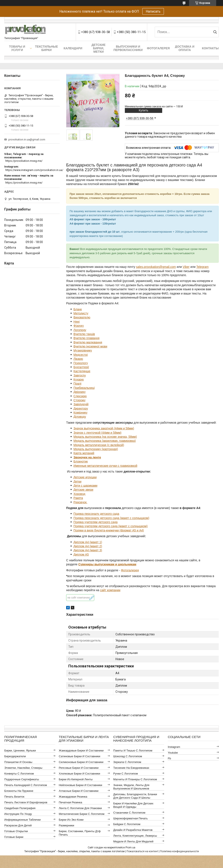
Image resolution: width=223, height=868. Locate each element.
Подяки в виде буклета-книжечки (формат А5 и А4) (109, 530)
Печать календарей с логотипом (26, 785)
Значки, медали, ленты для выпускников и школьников (131, 787)
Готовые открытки (16, 831)
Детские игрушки (85, 477)
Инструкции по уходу (18, 814)
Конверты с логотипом (19, 774)
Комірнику (80, 413)
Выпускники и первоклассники (128, 48)
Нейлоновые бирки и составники (80, 785)
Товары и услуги (17, 48)
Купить (143, 110)
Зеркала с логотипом (127, 762)
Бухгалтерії (81, 367)
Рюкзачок (80, 502)
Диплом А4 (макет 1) (88, 542)
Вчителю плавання (86, 338)
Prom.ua (130, 848)
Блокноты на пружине (19, 791)
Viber (186, 267)
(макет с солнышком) (134, 518)
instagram (174, 747)
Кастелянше (82, 371)
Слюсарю (80, 396)
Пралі (77, 384)
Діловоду (80, 417)
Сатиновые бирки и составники (79, 756)
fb (169, 758)
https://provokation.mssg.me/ (24, 161)
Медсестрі (81, 355)
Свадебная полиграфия (20, 808)
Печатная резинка (70, 802)
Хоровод (79, 494)
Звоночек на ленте (87, 457)
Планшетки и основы (18, 762)
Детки (77, 481)
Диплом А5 (81, 554)
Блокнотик (81, 461)
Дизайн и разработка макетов (133, 830)
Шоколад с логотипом (128, 756)
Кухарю (79, 379)
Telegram (203, 267)
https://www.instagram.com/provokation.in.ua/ (34, 170)
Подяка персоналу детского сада (96, 514)
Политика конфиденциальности (179, 851)
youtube (173, 753)
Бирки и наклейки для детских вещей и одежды (133, 805)
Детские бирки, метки (99, 48)
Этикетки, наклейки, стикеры (23, 768)
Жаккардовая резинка (73, 797)
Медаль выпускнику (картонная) (96, 449)
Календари (73, 48)
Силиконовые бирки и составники (81, 762)
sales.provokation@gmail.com (156, 267)
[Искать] (215, 32)
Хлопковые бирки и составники (79, 774)
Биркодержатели (15, 756)
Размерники (66, 825)
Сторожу (79, 400)
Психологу (81, 363)
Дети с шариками (85, 486)
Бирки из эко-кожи (71, 820)
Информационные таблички (22, 820)
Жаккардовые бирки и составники (81, 751)
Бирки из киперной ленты (76, 779)
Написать (153, 11)
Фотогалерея (158, 48)
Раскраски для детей (18, 825)
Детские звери (83, 490)
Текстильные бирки (47, 48)
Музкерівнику (83, 350)
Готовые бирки (14, 837)
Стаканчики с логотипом (129, 813)
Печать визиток (14, 797)
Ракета (78, 498)
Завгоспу (80, 375)
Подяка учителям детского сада (95, 522)
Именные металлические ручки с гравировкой (105, 466)
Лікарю (78, 359)
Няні (77, 322)
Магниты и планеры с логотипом (135, 779)
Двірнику (79, 392)
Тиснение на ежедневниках (131, 768)
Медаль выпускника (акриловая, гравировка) (105, 441)
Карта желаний (84, 453)
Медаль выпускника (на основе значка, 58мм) (105, 437)
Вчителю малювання (88, 342)
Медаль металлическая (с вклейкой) (99, 445)
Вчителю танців (84, 334)
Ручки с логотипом (126, 774)
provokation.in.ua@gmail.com (27, 139)
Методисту (81, 313)
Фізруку (79, 326)
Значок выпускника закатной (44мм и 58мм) (104, 428)
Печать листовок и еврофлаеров (26, 802)
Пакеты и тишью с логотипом (133, 751)
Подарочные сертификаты (22, 779)
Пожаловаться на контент (142, 851)
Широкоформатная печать (130, 818)
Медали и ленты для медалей (133, 841)
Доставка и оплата (185, 48)
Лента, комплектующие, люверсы (135, 836)
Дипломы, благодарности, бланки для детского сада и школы (135, 796)
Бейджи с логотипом (127, 824)
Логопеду (80, 330)
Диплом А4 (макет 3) (88, 550)
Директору (81, 408)
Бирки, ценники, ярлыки (20, 751)
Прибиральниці (84, 388)
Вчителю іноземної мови (90, 346)
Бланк (78, 309)
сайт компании (110, 590)
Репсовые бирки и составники (79, 768)
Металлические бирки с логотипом (82, 814)
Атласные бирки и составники (79, 791)
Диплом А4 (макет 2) (88, 546)
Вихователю (82, 317)
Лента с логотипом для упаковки (80, 808)
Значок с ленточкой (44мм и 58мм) (97, 433)
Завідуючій (81, 404)
